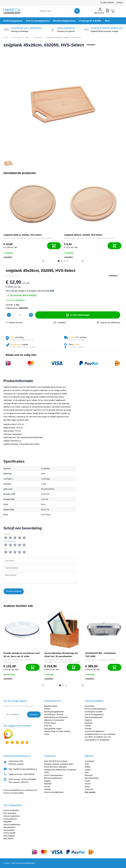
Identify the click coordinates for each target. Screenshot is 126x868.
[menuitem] (13, 21)
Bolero (87, 787)
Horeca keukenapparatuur (96, 709)
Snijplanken (38, 37)
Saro (87, 772)
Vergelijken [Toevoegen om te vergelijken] (60, 323)
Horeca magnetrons (12, 816)
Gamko (88, 770)
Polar (87, 764)
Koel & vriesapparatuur (94, 714)
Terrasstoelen (9, 830)
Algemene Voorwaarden (54, 720)
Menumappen (9, 836)
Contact (119, 3)
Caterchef (89, 789)
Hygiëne (88, 720)
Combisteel (89, 761)
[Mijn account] (99, 11)
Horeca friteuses (10, 819)
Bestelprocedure (51, 706)
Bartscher (89, 775)
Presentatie (89, 706)
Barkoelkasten (9, 827)
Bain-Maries (8, 838)
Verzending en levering (54, 714)
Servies (88, 726)
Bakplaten (8, 822)
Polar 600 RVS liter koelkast (56, 761)
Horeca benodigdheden (94, 731)
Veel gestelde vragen (53, 729)
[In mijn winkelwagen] (54, 246)
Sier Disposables (92, 778)
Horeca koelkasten (11, 810)
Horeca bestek (9, 833)
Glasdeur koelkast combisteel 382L (59, 764)
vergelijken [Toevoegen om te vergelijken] (8, 257)
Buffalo (88, 767)
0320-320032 (29, 774)
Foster (87, 781)
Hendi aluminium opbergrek (56, 767)
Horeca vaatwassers (12, 824)
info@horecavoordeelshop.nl (25, 769)
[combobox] (59, 11)
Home (6, 37)
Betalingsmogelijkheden (54, 712)
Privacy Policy (50, 723)
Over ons (48, 726)
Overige (88, 729)
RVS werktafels (10, 813)
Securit (88, 784)
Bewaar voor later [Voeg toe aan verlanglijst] (14, 323)
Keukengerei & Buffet (21, 37)
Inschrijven (34, 715)
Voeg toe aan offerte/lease (109, 323)
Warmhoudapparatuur (94, 717)
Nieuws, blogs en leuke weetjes (57, 731)
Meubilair (89, 723)
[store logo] (14, 11)
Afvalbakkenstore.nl (93, 734)
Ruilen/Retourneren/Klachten (56, 717)
